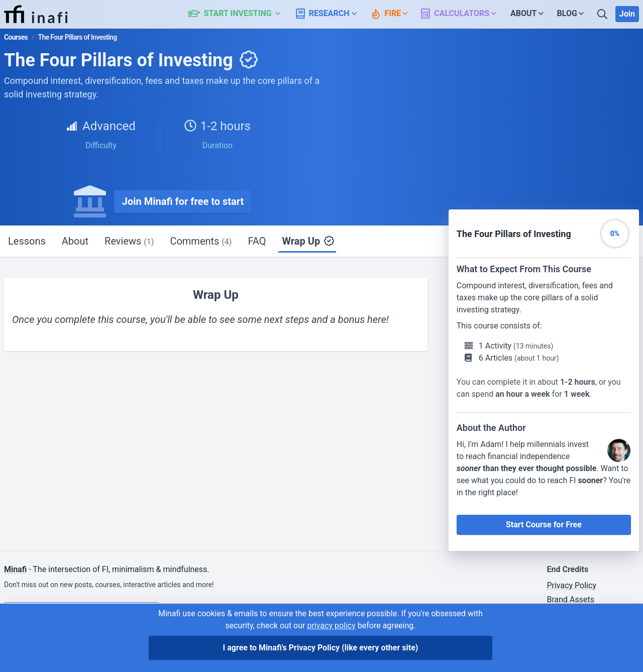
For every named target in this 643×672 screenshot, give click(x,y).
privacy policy (331, 626)
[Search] (603, 14)
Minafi (15, 569)
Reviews (129, 241)
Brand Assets (570, 599)
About (75, 241)
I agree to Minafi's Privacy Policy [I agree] (321, 648)
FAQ (257, 241)
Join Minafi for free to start (183, 201)
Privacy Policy (571, 585)
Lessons (27, 241)
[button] (240, 14)
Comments (201, 241)
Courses (16, 37)
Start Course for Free (544, 525)
